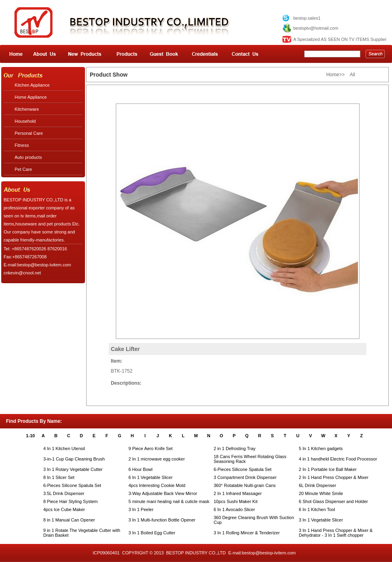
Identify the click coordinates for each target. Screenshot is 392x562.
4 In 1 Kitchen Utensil (64, 448)
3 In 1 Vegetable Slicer (321, 520)
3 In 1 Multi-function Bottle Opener (162, 520)
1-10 (30, 436)
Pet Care (23, 169)
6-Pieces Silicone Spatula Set (242, 469)
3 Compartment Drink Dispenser (245, 477)
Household (25, 121)
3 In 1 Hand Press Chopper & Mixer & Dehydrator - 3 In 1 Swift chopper (336, 533)
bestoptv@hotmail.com (316, 28)
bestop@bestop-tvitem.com (269, 553)
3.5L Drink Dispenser (64, 493)
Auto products (28, 157)
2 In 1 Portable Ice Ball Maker (328, 469)
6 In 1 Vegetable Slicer (151, 477)
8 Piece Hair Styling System (71, 501)
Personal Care (29, 133)
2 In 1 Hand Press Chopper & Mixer (334, 477)
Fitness (22, 145)
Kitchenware (27, 109)
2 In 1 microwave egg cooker (157, 459)
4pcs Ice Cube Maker (64, 509)
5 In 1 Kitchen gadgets (321, 448)
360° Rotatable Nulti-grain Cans (245, 485)
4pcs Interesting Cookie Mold (157, 485)
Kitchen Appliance (32, 85)
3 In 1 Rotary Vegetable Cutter (73, 469)
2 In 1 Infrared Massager (238, 493)
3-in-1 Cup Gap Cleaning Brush (74, 459)
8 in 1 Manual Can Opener (69, 520)
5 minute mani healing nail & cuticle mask (169, 501)
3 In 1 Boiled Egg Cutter (152, 533)
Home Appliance (31, 97)
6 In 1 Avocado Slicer (234, 509)
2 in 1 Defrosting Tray (235, 448)
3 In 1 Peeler (141, 509)
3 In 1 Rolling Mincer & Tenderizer (247, 533)
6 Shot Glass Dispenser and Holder (333, 501)
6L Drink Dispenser (318, 485)
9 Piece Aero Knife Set (151, 448)
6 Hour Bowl (141, 469)
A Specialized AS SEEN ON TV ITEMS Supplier (340, 39)
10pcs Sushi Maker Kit (235, 501)
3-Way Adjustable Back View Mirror (163, 493)
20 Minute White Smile (321, 493)
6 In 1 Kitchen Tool (317, 509)
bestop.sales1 (307, 18)
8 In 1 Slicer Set (59, 477)
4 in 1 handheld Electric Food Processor (338, 459)
